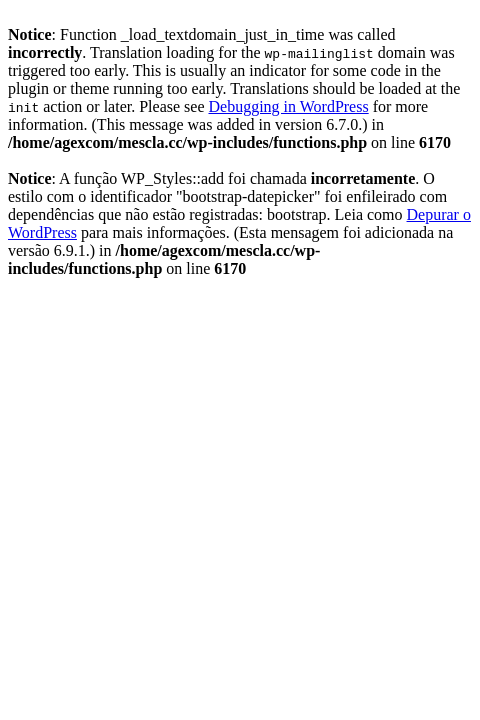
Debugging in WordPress (288, 106)
